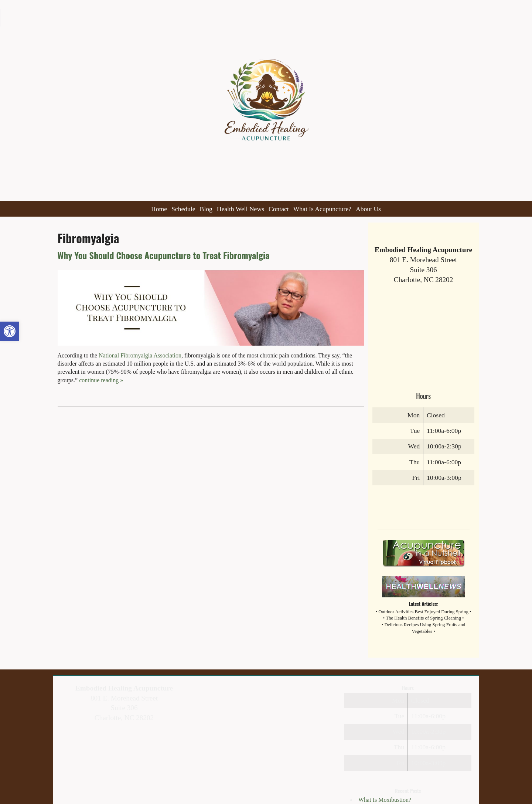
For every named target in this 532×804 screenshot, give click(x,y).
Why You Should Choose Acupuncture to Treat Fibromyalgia (164, 255)
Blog (206, 209)
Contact (279, 209)
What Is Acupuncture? (322, 209)
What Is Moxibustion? (385, 800)
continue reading (101, 380)
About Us (368, 209)
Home (159, 209)
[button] (10, 331)
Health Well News (241, 209)
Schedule (183, 209)
